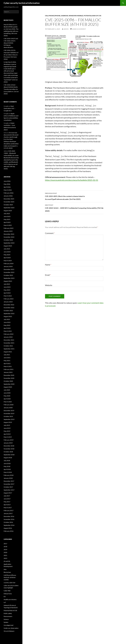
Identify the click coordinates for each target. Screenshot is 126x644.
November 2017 (9, 484)
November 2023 (9, 272)
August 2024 (8, 246)
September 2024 (9, 243)
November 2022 (9, 308)
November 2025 (9, 202)
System (6, 622)
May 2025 (7, 219)
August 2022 (8, 316)
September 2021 (9, 349)
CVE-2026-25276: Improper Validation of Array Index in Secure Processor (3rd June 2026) (11, 55)
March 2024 (8, 261)
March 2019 (8, 437)
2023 (5, 558)
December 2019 (9, 411)
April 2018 (7, 469)
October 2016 (8, 522)
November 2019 (9, 413)
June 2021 (7, 358)
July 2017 (7, 496)
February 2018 (9, 475)
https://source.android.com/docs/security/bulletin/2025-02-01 (72, 179)
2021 (5, 555)
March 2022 (8, 331)
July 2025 (7, 214)
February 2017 (9, 511)
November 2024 (9, 237)
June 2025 (7, 216)
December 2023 (9, 269)
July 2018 (7, 461)
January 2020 (8, 408)
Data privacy (8, 594)
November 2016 (9, 519)
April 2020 (7, 399)
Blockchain (7, 572)
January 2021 (8, 372)
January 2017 (8, 513)
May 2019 (7, 431)
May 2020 (7, 396)
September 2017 (9, 490)
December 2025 (9, 199)
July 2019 (7, 425)
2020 (5, 552)
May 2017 (7, 502)
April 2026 (7, 187)
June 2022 (7, 322)
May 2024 (7, 255)
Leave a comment (79, 29)
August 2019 (8, 422)
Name (48, 263)
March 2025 (8, 225)
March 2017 (8, 508)
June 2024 (7, 252)
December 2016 (9, 516)
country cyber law (9, 583)
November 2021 (9, 343)
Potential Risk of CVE (93, 16)
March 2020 (8, 402)
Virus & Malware (9, 631)
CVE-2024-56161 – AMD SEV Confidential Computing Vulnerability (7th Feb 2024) (74, 207)
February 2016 (9, 531)
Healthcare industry (10, 599)
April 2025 (7, 222)
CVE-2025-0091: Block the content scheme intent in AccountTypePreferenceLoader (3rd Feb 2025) (74, 195)
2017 (5, 544)
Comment (50, 232)
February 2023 (9, 299)
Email (48, 274)
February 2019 (9, 440)
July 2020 (7, 390)
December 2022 (9, 305)
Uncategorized (8, 625)
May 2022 (7, 325)
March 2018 (8, 472)
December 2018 (9, 446)
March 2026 (8, 190)
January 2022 (8, 337)
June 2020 (7, 393)
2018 (5, 547)
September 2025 (9, 208)
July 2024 (7, 249)
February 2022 (9, 334)
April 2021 (7, 363)
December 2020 (9, 375)
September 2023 (9, 278)
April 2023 (7, 293)
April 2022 (7, 328)
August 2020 (8, 387)
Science (6, 619)
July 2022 (7, 319)
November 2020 (9, 378)
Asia (5, 569)
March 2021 (8, 366)
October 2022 (8, 311)
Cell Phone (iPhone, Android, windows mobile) (64, 16)
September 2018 (9, 455)
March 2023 (8, 296)
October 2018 (8, 452)
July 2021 (7, 355)
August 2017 (8, 493)
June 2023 (7, 287)
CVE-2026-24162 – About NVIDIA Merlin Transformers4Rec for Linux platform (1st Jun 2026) (11, 89)
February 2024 (9, 263)
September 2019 (9, 419)
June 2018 (7, 463)
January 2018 (8, 478)
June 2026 (7, 181)
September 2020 (9, 384)
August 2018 (8, 458)
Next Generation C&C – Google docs (10, 108)
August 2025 (8, 211)
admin (66, 29)
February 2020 (9, 405)
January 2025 (8, 231)
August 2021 (8, 352)
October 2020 (8, 381)
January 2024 (8, 266)
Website (49, 284)
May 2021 (7, 361)
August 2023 (8, 281)
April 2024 (7, 258)
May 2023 (7, 290)
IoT (5, 602)
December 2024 (9, 234)
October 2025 (8, 205)
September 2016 (9, 525)
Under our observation (11, 628)
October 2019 (8, 416)
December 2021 (9, 340)
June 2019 (7, 428)
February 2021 (9, 369)
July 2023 (7, 284)
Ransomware (8, 616)
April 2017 (7, 505)
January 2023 (8, 302)
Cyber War (7, 591)
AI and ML (7, 561)
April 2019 (7, 434)
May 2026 (7, 184)
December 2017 (9, 481)
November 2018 (9, 449)
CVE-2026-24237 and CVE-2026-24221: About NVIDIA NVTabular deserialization (11, 43)
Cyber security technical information (22, 3)
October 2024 (8, 240)
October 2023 (8, 275)
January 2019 (8, 443)
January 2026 (8, 196)
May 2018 (7, 466)
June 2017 (7, 499)
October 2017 (8, 487)
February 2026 (9, 193)
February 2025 (9, 228)
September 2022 (9, 313)
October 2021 (8, 346)
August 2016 (8, 528)
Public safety (8, 613)
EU (5, 597)
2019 (5, 549)
